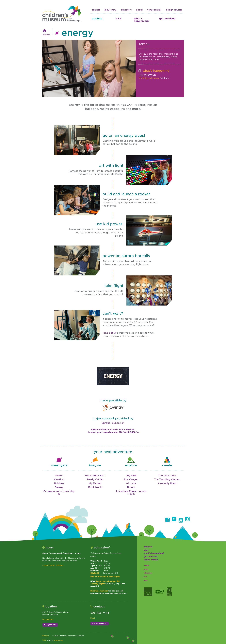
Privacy (46, 636)
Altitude (131, 483)
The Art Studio (167, 476)
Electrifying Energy (149, 78)
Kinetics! (59, 479)
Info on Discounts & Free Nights (105, 577)
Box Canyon (131, 479)
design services (174, 10)
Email (93, 618)
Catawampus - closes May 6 (59, 493)
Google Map (48, 619)
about (139, 10)
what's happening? (142, 20)
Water (59, 476)
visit (119, 18)
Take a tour (109, 333)
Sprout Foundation (113, 423)
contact (96, 10)
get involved (167, 18)
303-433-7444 (100, 613)
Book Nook (95, 487)
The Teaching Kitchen (167, 479)
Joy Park (131, 476)
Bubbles (59, 483)
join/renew (110, 10)
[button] (167, 520)
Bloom (131, 487)
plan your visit (50, 625)
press (146, 569)
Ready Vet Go (95, 479)
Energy (59, 487)
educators (126, 10)
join (145, 577)
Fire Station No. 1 (95, 476)
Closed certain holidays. (53, 565)
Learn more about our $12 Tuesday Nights (105, 582)
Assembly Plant (167, 483)
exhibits (97, 18)
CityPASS (95, 573)
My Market (95, 483)
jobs (146, 580)
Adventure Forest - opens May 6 (131, 493)
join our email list (100, 623)
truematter (58, 640)
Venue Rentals (154, 10)
